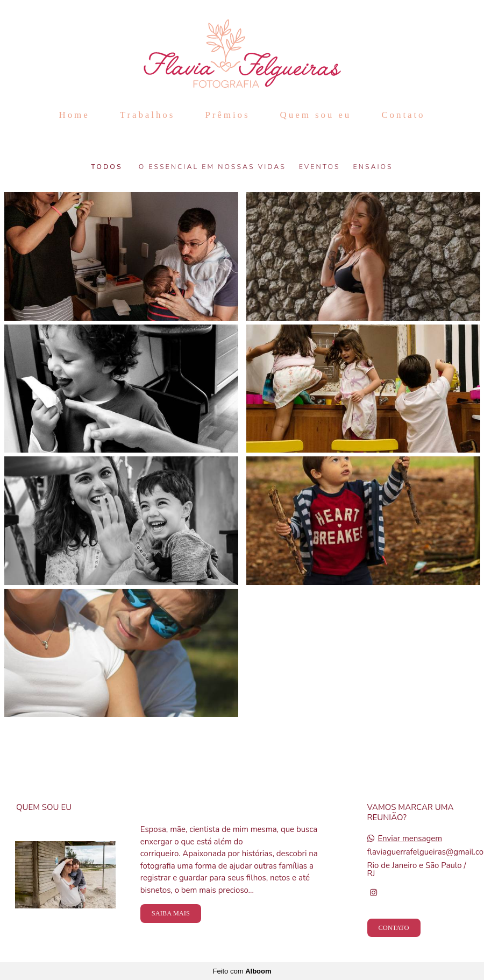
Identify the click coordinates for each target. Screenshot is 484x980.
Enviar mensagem (410, 839)
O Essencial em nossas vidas (212, 167)
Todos (106, 167)
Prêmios (227, 115)
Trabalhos (147, 115)
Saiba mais (171, 913)
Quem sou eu (316, 115)
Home (74, 115)
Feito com (242, 971)
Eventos (320, 167)
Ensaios (373, 167)
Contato (403, 115)
